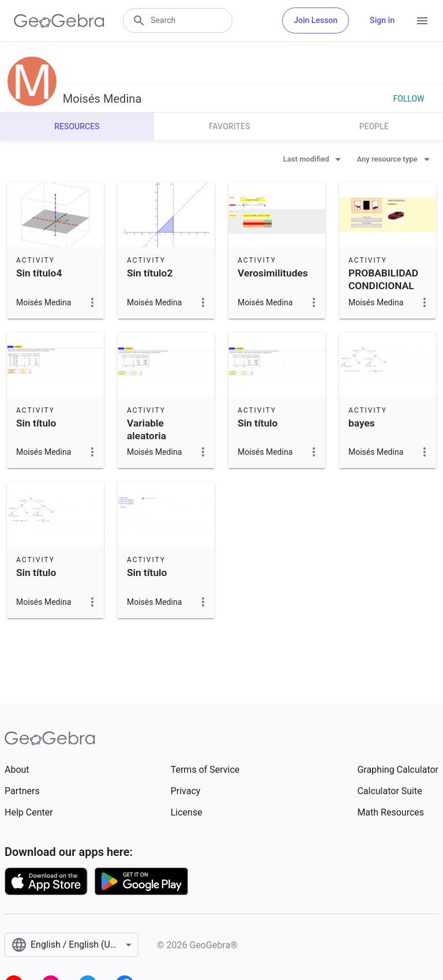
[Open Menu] (422, 21)
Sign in (382, 20)
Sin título (36, 423)
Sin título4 (39, 273)
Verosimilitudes (273, 273)
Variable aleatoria (147, 429)
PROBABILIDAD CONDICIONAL (383, 279)
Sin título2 (150, 273)
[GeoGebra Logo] (59, 21)
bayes (362, 423)
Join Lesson (316, 20)
